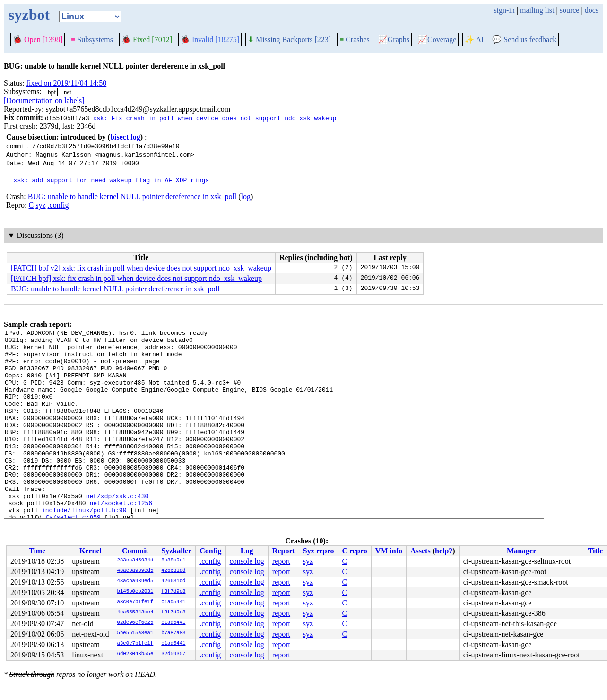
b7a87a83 (173, 633)
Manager (521, 551)
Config (210, 551)
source (570, 10)
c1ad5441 (173, 602)
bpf (52, 92)
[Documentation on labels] (44, 101)
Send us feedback (524, 39)
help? (444, 551)
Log (247, 551)
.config (58, 205)
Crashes (355, 39)
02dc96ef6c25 (135, 623)
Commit (135, 551)
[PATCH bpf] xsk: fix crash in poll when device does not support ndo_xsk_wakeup (136, 278)
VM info (389, 551)
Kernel (91, 551)
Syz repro (319, 551)
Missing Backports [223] (289, 39)
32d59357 (173, 654)
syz (40, 205)
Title (596, 551)
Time (37, 551)
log (246, 197)
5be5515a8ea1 (135, 633)
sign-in (504, 10)
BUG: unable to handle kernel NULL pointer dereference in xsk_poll (132, 197)
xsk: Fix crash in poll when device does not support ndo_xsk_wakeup (214, 118)
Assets (421, 551)
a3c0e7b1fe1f (135, 602)
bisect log (125, 137)
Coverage (437, 39)
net (68, 92)
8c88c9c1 (173, 560)
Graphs (394, 39)
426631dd (173, 571)
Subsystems (92, 39)
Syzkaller (176, 551)
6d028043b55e (135, 654)
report (281, 561)
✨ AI (474, 39)
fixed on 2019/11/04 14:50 (67, 83)
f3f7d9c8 (173, 592)
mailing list (537, 10)
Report (284, 551)
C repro (354, 551)
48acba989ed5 (135, 571)
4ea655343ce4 (135, 612)
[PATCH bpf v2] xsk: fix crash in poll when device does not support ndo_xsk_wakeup (141, 268)
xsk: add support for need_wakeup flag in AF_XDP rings (111, 180)
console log (247, 561)
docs (592, 10)
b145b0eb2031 (135, 592)
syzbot (29, 15)
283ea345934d (135, 560)
